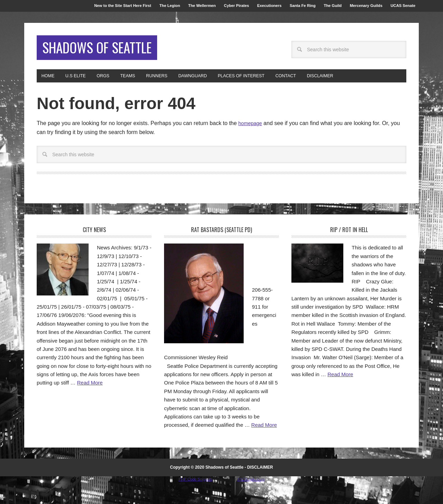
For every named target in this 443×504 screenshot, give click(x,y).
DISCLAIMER (260, 489)
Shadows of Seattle (83, 61)
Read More (90, 404)
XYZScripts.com (251, 501)
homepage (252, 145)
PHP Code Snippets (196, 501)
